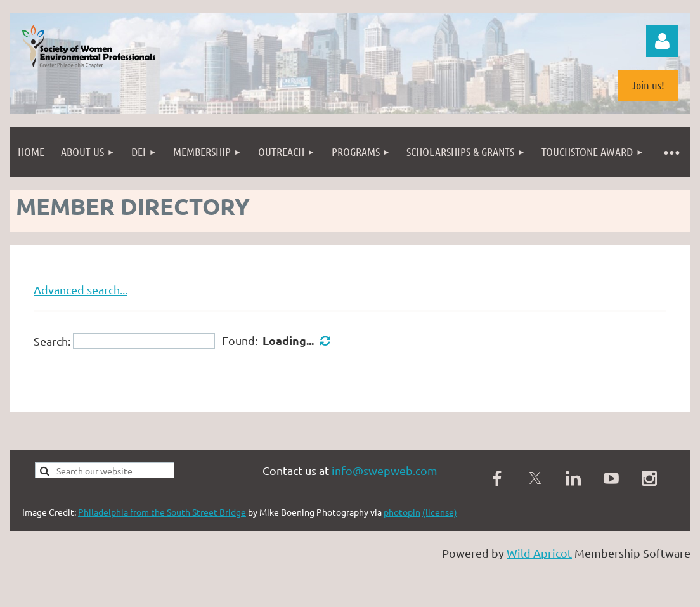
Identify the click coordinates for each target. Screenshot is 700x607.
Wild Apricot (539, 553)
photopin (402, 512)
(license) (440, 512)
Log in (662, 41)
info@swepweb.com (385, 470)
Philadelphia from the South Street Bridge (162, 512)
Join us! (648, 85)
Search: (52, 341)
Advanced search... (81, 290)
